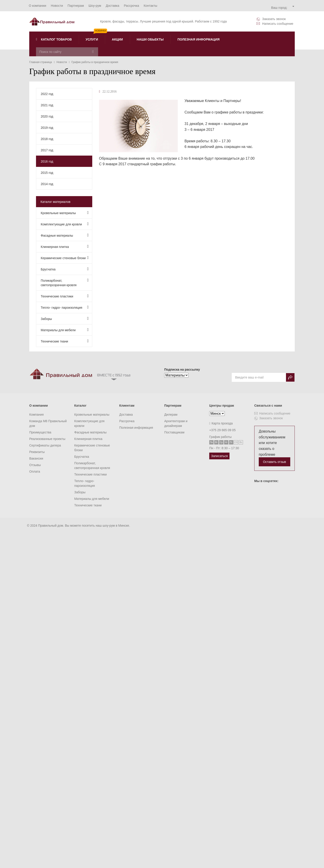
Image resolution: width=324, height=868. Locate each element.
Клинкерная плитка (65, 246)
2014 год (47, 184)
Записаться (219, 456)
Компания (36, 415)
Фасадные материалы (65, 235)
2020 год (47, 116)
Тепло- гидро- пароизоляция (65, 307)
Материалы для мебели (65, 330)
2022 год (47, 94)
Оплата (35, 471)
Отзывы (35, 465)
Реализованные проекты (47, 439)
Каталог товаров (54, 39)
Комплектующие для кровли (65, 224)
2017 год (47, 150)
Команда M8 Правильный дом (48, 423)
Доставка (126, 415)
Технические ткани (65, 341)
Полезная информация (136, 428)
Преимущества (40, 432)
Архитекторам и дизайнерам (176, 423)
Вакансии (36, 458)
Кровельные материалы (65, 213)
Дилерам (171, 415)
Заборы (65, 318)
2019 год (47, 128)
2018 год (47, 139)
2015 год (47, 173)
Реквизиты (37, 452)
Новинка (100, 31)
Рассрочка (127, 421)
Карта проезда (221, 423)
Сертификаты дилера (45, 445)
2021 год (47, 105)
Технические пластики (65, 296)
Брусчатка (65, 269)
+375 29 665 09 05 (222, 430)
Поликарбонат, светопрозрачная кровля (65, 282)
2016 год (47, 161)
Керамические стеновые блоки (65, 258)
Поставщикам (174, 432)
